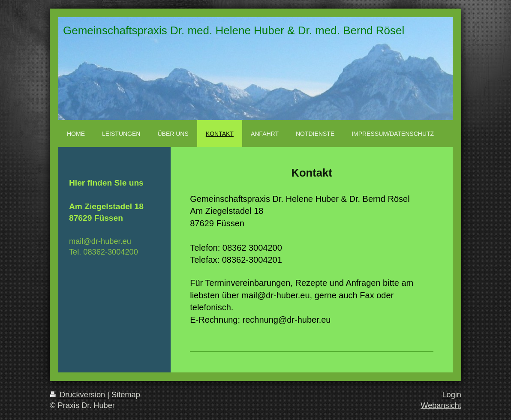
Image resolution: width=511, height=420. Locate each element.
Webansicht (441, 405)
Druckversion (78, 395)
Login (452, 395)
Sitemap (126, 395)
